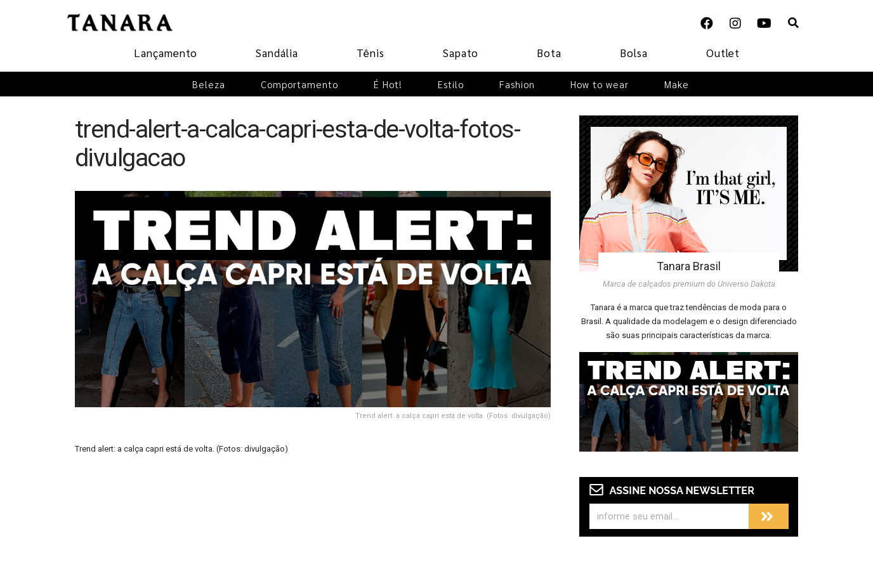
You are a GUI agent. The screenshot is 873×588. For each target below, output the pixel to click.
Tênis (371, 53)
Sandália (277, 53)
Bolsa (634, 53)
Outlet (723, 53)
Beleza (209, 84)
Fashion (517, 84)
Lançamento (166, 53)
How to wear (600, 84)
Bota (549, 53)
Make (677, 84)
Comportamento (299, 84)
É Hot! (388, 84)
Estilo (451, 84)
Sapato (461, 53)
